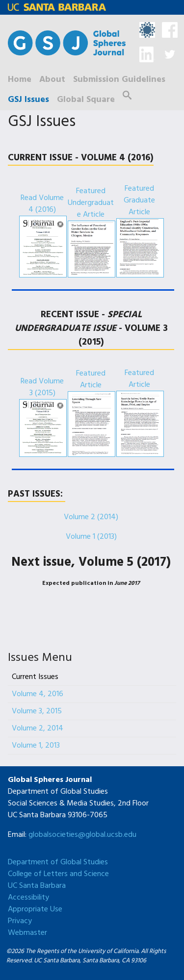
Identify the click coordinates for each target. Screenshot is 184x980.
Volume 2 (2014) (91, 517)
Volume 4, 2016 (38, 694)
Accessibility (28, 898)
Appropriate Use (35, 909)
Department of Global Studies (58, 862)
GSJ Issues (28, 100)
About (52, 80)
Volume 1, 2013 (36, 746)
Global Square (86, 100)
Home (20, 80)
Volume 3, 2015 (37, 711)
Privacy (20, 921)
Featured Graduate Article (139, 201)
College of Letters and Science (58, 874)
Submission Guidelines (119, 80)
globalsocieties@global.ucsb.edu (82, 835)
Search (127, 95)
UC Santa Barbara (37, 886)
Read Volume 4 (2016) (42, 204)
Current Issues (35, 677)
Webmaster (27, 933)
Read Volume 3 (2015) (42, 387)
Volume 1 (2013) (91, 537)
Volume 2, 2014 (38, 729)
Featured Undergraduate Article (91, 203)
